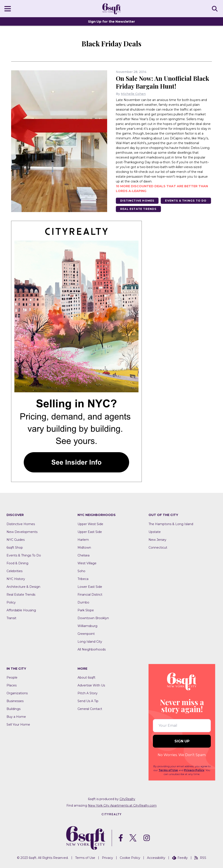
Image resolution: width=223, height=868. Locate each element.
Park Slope (86, 610)
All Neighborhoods (92, 649)
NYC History (16, 579)
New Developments (22, 532)
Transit (11, 618)
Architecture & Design (23, 587)
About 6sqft (86, 678)
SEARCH (215, 8)
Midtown (84, 548)
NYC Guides (16, 540)
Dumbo (83, 602)
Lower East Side (90, 587)
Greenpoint (86, 634)
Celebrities (14, 571)
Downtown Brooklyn (93, 618)
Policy (11, 602)
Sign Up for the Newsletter (111, 21)
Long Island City (90, 642)
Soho (81, 571)
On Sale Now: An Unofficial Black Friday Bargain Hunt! (162, 82)
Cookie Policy (130, 858)
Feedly (180, 858)
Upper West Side (90, 524)
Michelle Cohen (133, 94)
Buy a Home (16, 717)
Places (12, 685)
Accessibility (156, 858)
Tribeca (83, 579)
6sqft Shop (15, 548)
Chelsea (84, 555)
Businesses (15, 701)
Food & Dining (17, 563)
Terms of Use (168, 770)
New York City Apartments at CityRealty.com (122, 806)
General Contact (90, 709)
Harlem (83, 540)
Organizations (17, 693)
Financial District (90, 595)
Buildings (14, 709)
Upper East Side (90, 532)
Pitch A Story (88, 693)
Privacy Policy (194, 770)
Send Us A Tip (88, 701)
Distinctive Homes (137, 201)
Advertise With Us (91, 685)
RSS (200, 858)
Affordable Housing (21, 610)
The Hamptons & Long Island (171, 524)
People (12, 678)
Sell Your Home (18, 725)
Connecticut (158, 548)
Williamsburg (87, 626)
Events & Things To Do (186, 201)
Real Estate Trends (138, 209)
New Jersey (157, 540)
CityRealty (127, 799)
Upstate (155, 532)
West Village (87, 563)
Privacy (107, 858)
